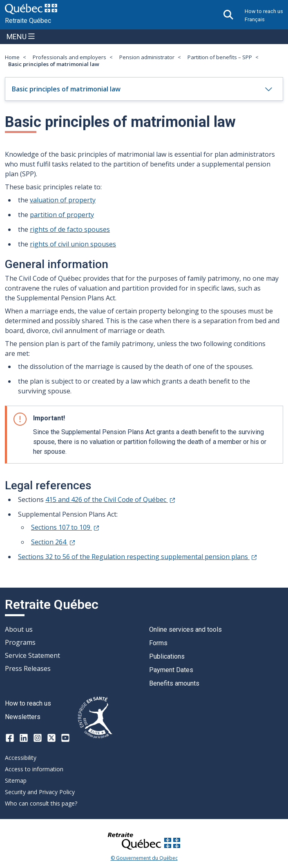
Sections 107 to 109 (65, 527)
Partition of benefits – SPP (220, 57)
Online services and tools (185, 629)
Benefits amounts (174, 683)
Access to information (34, 769)
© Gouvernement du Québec (144, 858)
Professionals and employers (69, 57)
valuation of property (63, 200)
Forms (158, 643)
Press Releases (28, 668)
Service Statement (32, 655)
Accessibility (21, 758)
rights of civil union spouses (73, 244)
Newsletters (23, 717)
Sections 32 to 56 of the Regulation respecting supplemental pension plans (137, 557)
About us (19, 629)
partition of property (62, 215)
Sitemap (16, 780)
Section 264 (53, 542)
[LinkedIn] (24, 738)
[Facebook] (10, 738)
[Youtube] (65, 738)
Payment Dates (171, 670)
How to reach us (264, 11)
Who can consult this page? (41, 803)
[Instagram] (38, 738)
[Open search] (228, 15)
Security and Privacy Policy (40, 792)
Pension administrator (147, 57)
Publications (167, 656)
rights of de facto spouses (70, 229)
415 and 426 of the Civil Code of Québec (110, 499)
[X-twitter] (51, 738)
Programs (20, 642)
